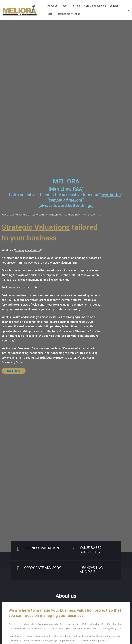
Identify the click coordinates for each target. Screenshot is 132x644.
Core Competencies (95, 6)
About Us (53, 6)
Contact (114, 6)
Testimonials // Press (69, 14)
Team (64, 6)
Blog (50, 14)
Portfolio (76, 6)
